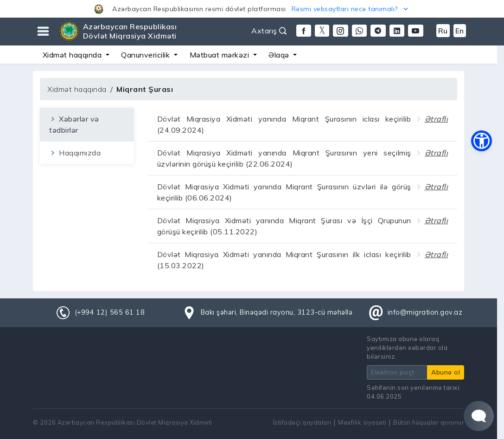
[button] (252, 9)
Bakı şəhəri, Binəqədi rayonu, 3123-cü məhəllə (277, 312)
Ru (443, 31)
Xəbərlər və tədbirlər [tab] (74, 124)
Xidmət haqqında (77, 89)
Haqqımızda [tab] (75, 153)
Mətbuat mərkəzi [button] (220, 55)
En (460, 31)
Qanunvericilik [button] (147, 55)
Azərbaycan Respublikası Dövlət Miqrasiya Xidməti (130, 31)
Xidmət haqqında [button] (73, 55)
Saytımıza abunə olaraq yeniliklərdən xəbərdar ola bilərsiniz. (407, 348)
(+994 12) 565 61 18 (110, 312)
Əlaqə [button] (280, 55)
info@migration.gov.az (425, 312)
